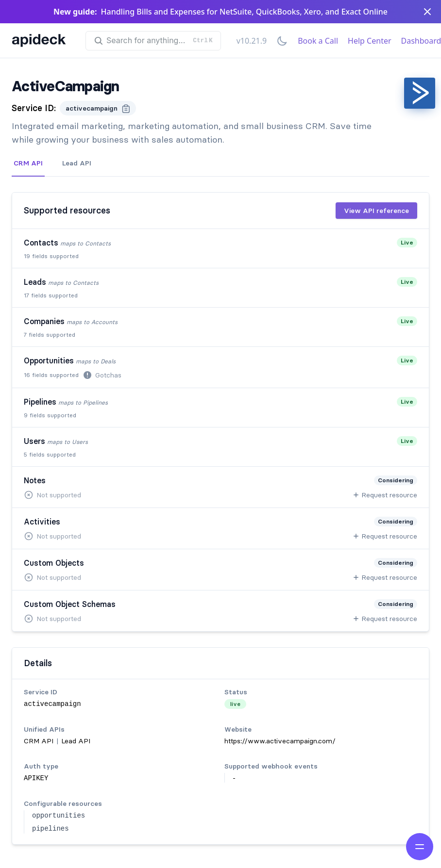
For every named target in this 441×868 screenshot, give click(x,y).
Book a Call (318, 41)
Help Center (369, 41)
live (235, 704)
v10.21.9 (252, 41)
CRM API (28, 163)
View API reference (376, 211)
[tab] (28, 164)
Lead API (77, 163)
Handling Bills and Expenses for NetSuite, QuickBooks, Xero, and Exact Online (244, 12)
